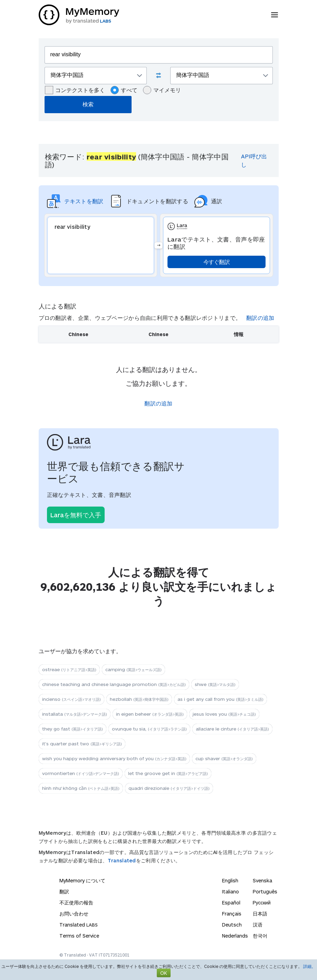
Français (232, 914)
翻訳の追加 (260, 318)
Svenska (262, 880)
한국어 (260, 936)
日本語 (260, 914)
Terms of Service (79, 936)
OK (164, 973)
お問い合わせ (74, 914)
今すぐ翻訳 (217, 262)
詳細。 (309, 966)
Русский (262, 903)
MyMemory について (82, 880)
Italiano (230, 891)
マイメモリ (162, 90)
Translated (122, 860)
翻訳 (64, 891)
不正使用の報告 (76, 903)
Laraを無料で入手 (76, 515)
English (230, 880)
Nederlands (235, 936)
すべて (124, 90)
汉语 (258, 925)
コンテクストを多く (75, 90)
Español (231, 903)
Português (265, 891)
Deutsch (232, 925)
